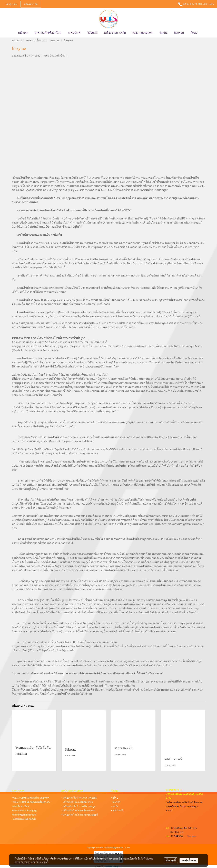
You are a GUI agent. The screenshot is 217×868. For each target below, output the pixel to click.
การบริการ (74, 33)
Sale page (192, 836)
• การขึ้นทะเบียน (20, 806)
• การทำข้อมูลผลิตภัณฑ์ (24, 815)
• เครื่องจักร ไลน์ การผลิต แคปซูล (78, 806)
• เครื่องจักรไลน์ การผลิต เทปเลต (78, 811)
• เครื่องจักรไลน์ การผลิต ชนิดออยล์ (80, 815)
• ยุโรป (115, 798)
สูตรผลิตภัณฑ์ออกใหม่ (48, 33)
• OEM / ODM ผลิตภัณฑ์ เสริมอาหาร (31, 798)
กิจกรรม (179, 33)
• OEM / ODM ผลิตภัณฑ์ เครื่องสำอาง (31, 802)
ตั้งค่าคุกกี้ (171, 860)
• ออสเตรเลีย (118, 811)
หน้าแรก (23, 33)
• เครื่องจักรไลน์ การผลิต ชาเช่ (77, 802)
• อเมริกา (116, 802)
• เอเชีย (115, 806)
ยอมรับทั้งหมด (189, 860)
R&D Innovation (142, 33)
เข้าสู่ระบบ (12, 4)
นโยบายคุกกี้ (42, 862)
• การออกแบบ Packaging (24, 811)
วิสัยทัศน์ (92, 33)
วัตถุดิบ (163, 33)
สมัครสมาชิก (31, 4)
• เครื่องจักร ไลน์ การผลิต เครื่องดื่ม (79, 798)
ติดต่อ (194, 33)
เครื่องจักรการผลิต (115, 33)
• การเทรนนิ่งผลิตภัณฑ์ (24, 819)
